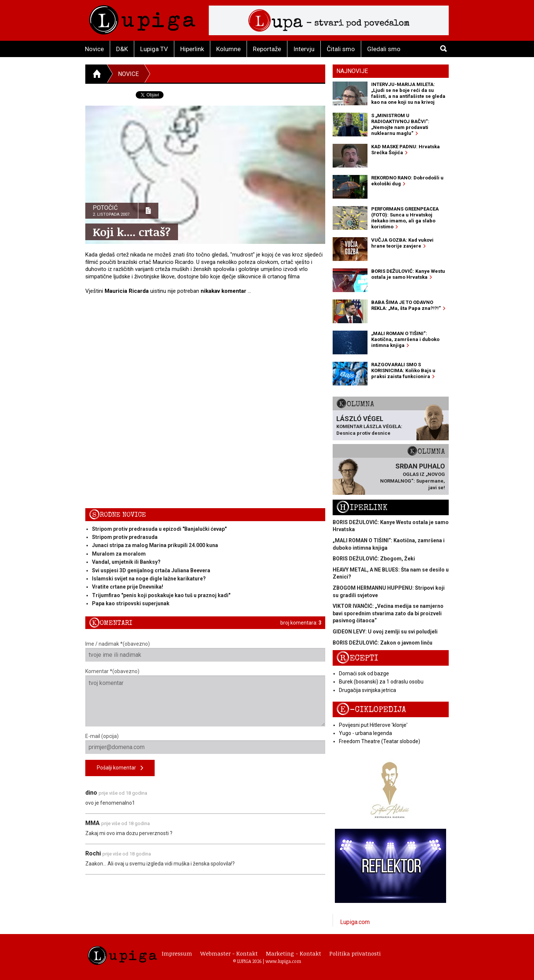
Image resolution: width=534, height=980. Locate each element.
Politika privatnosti (355, 953)
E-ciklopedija (371, 710)
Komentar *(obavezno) (205, 697)
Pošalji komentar (120, 768)
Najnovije (352, 71)
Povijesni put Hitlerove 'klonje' (373, 725)
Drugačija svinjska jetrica (367, 690)
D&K (122, 49)
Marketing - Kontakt (294, 953)
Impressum (177, 953)
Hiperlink (192, 49)
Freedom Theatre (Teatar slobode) (380, 741)
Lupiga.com (355, 922)
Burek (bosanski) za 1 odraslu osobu (381, 682)
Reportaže (267, 49)
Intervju (304, 49)
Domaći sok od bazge (364, 673)
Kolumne (228, 49)
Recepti (357, 658)
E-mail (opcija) (205, 744)
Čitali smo (341, 49)
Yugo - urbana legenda (365, 733)
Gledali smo (384, 49)
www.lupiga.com (283, 961)
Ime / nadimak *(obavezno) (205, 651)
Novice (94, 49)
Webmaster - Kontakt (229, 953)
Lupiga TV (154, 49)
